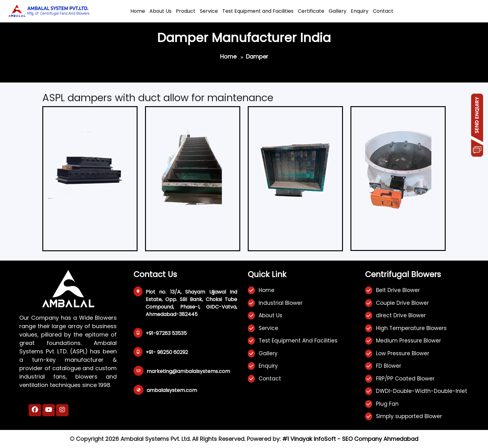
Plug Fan (387, 404)
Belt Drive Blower (398, 290)
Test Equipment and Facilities (258, 11)
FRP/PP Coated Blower (405, 379)
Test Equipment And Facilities (298, 341)
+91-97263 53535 (166, 333)
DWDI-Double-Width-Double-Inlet (422, 391)
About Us (160, 11)
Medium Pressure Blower (408, 341)
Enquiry (360, 11)
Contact (383, 11)
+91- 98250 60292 (167, 352)
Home (138, 11)
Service (209, 11)
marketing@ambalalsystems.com (188, 371)
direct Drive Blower (401, 315)
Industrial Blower (281, 303)
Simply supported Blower (409, 416)
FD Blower (389, 366)
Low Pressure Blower (403, 353)
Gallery (338, 11)
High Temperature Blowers (411, 328)
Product (186, 11)
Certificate (311, 11)
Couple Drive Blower (402, 303)
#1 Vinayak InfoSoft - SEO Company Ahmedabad (350, 439)
